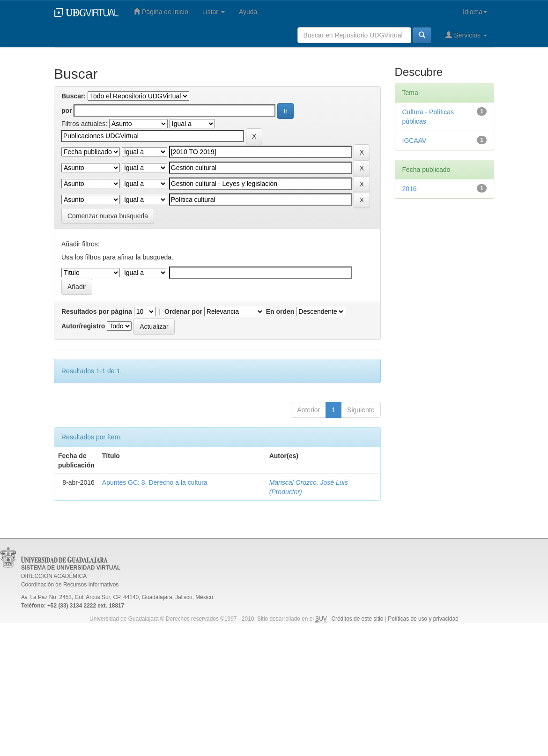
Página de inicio (161, 11)
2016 (410, 189)
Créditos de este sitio (357, 619)
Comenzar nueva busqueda (108, 216)
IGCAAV (415, 141)
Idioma (475, 12)
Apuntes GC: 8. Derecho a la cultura (155, 482)
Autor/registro (83, 326)
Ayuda (248, 12)
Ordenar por (183, 311)
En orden (280, 311)
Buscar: (74, 96)
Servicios (466, 35)
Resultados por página (97, 311)
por (67, 111)
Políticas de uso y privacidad (423, 619)
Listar (214, 12)
